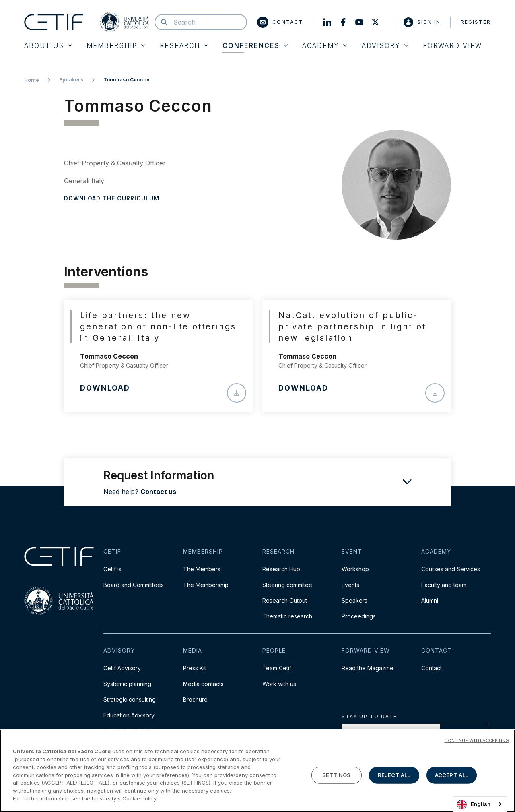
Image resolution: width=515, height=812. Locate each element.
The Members (202, 569)
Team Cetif (277, 668)
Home (32, 80)
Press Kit (195, 668)
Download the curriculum (112, 198)
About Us (48, 45)
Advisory (385, 45)
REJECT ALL (394, 775)
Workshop (355, 569)
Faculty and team (444, 585)
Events (350, 585)
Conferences (255, 45)
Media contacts (203, 684)
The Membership (206, 585)
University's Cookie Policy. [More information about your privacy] (125, 799)
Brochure (195, 699)
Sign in (422, 22)
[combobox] (480, 804)
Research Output (285, 600)
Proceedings (359, 616)
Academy (325, 45)
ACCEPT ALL (451, 775)
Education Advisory (129, 715)
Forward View (452, 45)
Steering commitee (287, 585)
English (474, 804)
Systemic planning (127, 684)
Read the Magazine (368, 668)
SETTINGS (337, 775)
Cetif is (112, 569)
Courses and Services (451, 569)
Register (476, 22)
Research (184, 45)
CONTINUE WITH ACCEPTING (477, 741)
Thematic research (287, 616)
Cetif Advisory (122, 668)
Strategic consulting (130, 699)
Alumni (430, 600)
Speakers (71, 80)
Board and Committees (134, 585)
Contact (280, 22)
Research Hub (281, 569)
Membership (116, 45)
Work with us (279, 684)
